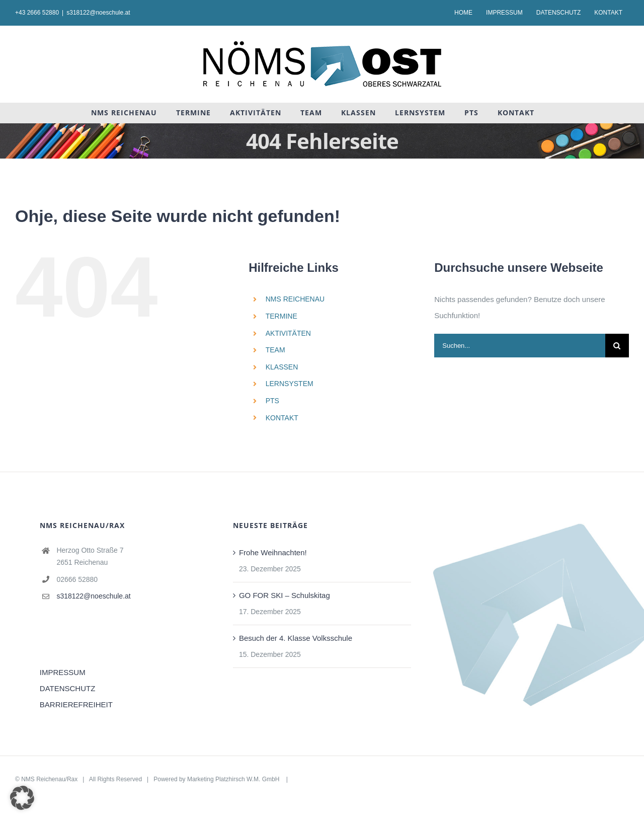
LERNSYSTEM (290, 384)
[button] (22, 798)
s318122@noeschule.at (98, 13)
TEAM (275, 350)
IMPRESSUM (63, 672)
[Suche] (617, 346)
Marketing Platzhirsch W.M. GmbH (234, 779)
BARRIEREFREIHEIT (76, 704)
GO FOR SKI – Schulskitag (285, 595)
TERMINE (281, 316)
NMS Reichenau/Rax (49, 779)
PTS (272, 401)
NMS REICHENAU (295, 299)
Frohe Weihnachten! (273, 552)
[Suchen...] (520, 346)
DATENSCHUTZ (68, 688)
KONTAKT (282, 418)
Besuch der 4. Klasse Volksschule (296, 638)
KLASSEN (282, 367)
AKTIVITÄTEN (288, 333)
